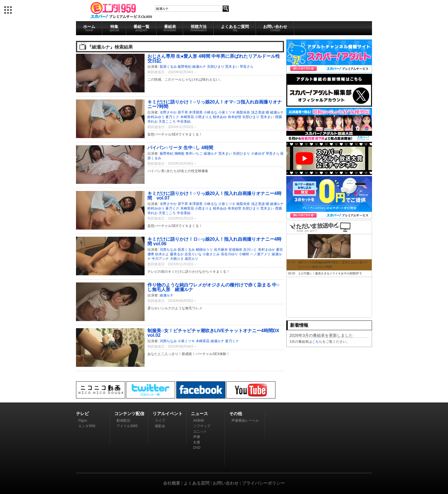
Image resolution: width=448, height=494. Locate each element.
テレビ (82, 414)
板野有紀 (185, 67)
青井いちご (194, 154)
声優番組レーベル (245, 421)
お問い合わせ (275, 28)
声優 (197, 437)
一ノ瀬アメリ (260, 254)
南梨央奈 (243, 112)
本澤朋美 (196, 112)
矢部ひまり (216, 67)
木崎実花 (187, 117)
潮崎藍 (179, 154)
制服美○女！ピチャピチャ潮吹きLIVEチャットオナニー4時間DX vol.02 (213, 333)
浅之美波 (258, 112)
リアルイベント (168, 414)
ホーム (89, 28)
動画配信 (123, 421)
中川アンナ (160, 259)
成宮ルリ (191, 259)
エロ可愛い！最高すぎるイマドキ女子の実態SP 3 (330, 273)
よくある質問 (197, 483)
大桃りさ (177, 259)
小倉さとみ (211, 254)
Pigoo (83, 421)
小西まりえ (203, 117)
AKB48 (198, 421)
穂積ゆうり (204, 250)
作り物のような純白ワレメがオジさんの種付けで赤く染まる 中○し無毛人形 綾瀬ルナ (213, 287)
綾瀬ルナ (199, 67)
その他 (236, 414)
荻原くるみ (168, 67)
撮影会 (160, 426)
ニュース (199, 414)
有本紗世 (235, 117)
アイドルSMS (127, 426)
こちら (317, 342)
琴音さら (247, 67)
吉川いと (250, 250)
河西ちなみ (168, 250)
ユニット (200, 431)
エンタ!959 (87, 426)
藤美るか (177, 254)
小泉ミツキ (227, 112)
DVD (197, 448)
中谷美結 (184, 121)
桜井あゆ (220, 117)
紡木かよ (162, 254)
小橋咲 (244, 254)
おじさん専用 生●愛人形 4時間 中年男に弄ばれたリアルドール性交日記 (214, 58)
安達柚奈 (235, 250)
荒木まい (232, 67)
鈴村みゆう (156, 117)
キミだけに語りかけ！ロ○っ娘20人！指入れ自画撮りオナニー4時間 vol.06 (214, 241)
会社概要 (172, 483)
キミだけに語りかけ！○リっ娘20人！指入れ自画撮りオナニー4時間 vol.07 (214, 196)
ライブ (160, 421)
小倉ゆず (258, 154)
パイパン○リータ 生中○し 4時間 (180, 148)
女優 (197, 442)
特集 (114, 28)
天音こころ (167, 121)
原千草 (183, 112)
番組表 (170, 28)
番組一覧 (141, 28)
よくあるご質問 (235, 28)
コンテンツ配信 (129, 414)
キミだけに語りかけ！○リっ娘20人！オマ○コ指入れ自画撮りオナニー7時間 (215, 104)
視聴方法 (198, 28)
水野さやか (168, 112)
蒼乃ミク (172, 117)
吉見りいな (193, 254)
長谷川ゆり (229, 254)
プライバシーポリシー (263, 483)
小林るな (211, 112)
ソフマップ (202, 426)
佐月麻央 (221, 250)
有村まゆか (267, 250)
